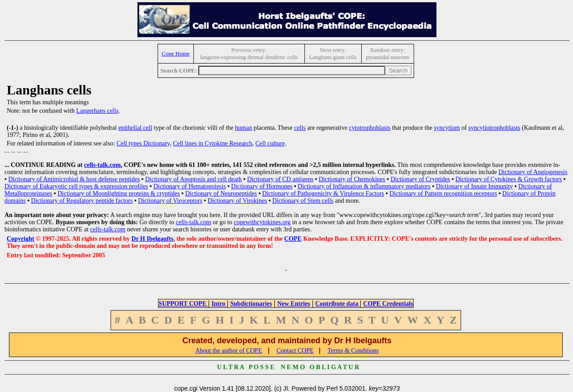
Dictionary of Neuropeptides (221, 194)
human (244, 128)
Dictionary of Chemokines (352, 179)
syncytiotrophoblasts (494, 128)
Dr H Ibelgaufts (153, 239)
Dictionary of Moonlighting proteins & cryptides (118, 194)
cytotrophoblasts (370, 128)
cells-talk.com (103, 165)
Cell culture (270, 143)
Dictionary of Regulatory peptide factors (82, 201)
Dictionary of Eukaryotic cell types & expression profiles (76, 186)
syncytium (447, 128)
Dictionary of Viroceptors (170, 201)
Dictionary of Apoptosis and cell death (193, 179)
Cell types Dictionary (143, 143)
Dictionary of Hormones (262, 186)
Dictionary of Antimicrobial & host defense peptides (74, 179)
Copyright (20, 239)
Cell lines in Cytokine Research (212, 143)
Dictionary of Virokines (237, 201)
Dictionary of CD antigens (280, 179)
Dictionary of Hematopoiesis (190, 186)
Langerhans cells (97, 111)
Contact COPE (295, 351)
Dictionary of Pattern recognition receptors (443, 194)
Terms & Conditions (353, 351)
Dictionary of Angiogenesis (533, 172)
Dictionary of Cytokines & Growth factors (509, 179)
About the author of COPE (229, 351)
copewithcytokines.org (262, 222)
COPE (293, 239)
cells (300, 128)
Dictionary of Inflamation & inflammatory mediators (364, 186)
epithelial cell (135, 128)
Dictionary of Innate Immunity (475, 186)
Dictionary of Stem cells (303, 201)
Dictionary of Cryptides (420, 179)
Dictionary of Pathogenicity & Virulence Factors (323, 194)
